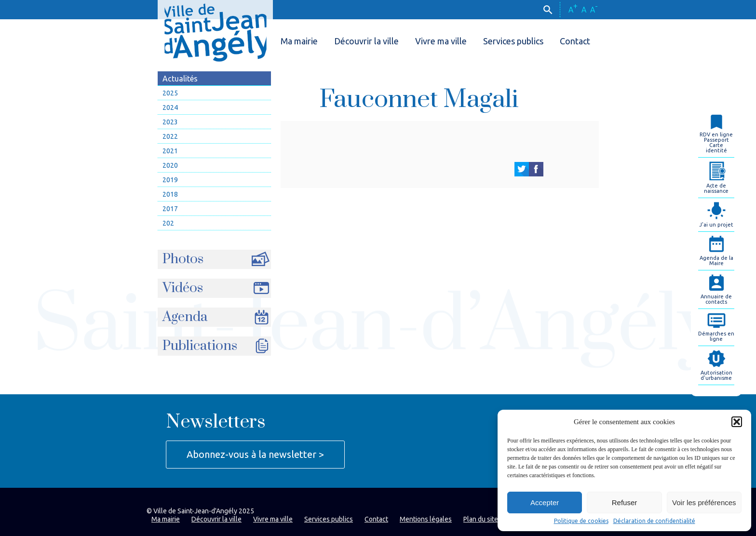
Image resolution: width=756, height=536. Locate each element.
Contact (575, 41)
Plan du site (481, 519)
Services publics (513, 41)
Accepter (545, 502)
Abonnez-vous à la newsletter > (255, 454)
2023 (170, 122)
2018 (170, 194)
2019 (170, 180)
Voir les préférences (704, 502)
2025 (170, 93)
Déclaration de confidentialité (654, 521)
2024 (170, 107)
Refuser (625, 502)
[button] (737, 422)
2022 (170, 136)
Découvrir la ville (366, 41)
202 (168, 223)
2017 (170, 209)
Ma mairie (299, 41)
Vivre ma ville (441, 41)
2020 (170, 165)
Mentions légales (426, 519)
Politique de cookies (581, 521)
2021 (170, 151)
